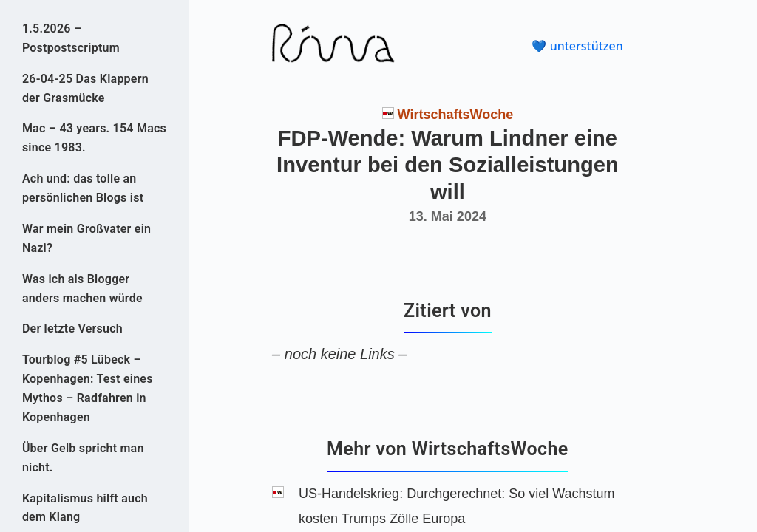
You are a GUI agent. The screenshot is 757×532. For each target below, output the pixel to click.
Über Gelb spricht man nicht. (83, 458)
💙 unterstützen (577, 46)
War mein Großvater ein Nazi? (86, 238)
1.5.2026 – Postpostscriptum (71, 38)
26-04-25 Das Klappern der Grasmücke (85, 88)
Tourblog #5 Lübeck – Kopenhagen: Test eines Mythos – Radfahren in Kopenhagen (88, 388)
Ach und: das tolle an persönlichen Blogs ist (83, 188)
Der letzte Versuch (72, 328)
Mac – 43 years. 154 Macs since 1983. (94, 138)
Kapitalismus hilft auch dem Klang (85, 508)
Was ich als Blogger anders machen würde (82, 289)
